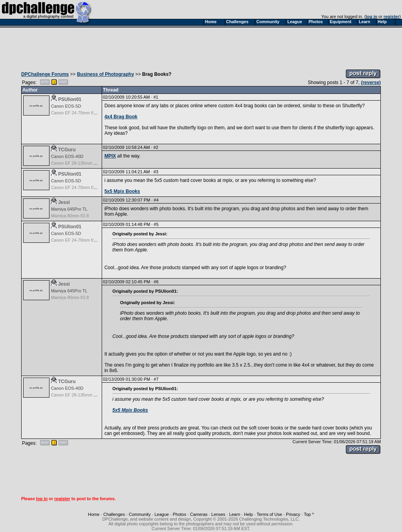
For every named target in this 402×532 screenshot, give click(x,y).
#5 (156, 224)
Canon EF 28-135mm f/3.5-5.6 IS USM (88, 163)
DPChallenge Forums (45, 74)
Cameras (199, 514)
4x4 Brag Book (121, 117)
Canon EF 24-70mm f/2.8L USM (82, 113)
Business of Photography (105, 74)
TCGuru (67, 150)
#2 (156, 147)
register (391, 17)
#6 (156, 282)
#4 (156, 200)
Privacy (293, 514)
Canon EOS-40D (67, 156)
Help (249, 514)
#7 (156, 379)
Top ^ (309, 514)
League (162, 514)
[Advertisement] (201, 46)
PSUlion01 (70, 99)
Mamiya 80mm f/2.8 (70, 216)
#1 (156, 97)
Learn (235, 514)
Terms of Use (270, 514)
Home (94, 514)
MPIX (110, 156)
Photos (179, 514)
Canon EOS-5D (66, 106)
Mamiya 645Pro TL (69, 209)
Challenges (114, 514)
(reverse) (371, 83)
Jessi (64, 202)
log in (372, 17)
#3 (156, 172)
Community (140, 514)
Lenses (218, 514)
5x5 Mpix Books (122, 191)
